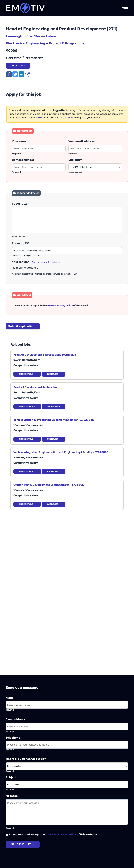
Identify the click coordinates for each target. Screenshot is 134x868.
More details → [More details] (27, 374)
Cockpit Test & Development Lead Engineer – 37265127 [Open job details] (49, 485)
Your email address (82, 141)
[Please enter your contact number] (39, 167)
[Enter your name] (67, 705)
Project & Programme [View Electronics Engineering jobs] (66, 43)
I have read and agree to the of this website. (51, 305)
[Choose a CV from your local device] (46, 262)
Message (12, 796)
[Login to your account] (70, 118)
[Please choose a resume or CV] (67, 251)
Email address (15, 719)
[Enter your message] (67, 812)
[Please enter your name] (39, 149)
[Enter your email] (67, 726)
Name (10, 698)
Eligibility (75, 160)
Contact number (23, 160)
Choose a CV (20, 243)
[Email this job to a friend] (28, 74)
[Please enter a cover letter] (67, 220)
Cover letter (20, 204)
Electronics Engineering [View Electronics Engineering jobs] (26, 43)
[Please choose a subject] (67, 785)
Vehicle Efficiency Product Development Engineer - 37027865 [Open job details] (54, 420)
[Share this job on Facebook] (9, 74)
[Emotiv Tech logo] (26, 8)
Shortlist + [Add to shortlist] (54, 374)
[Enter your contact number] (67, 745)
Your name (19, 141)
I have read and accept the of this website (51, 834)
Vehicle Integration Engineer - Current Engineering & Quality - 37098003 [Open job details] (61, 452)
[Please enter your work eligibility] (95, 167)
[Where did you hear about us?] (67, 766)
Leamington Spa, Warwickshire (31, 36)
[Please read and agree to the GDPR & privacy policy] (7, 835)
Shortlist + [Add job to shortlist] (18, 66)
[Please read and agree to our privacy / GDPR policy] (13, 306)
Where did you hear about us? (26, 759)
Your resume (37, 262)
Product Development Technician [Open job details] (35, 387)
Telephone (13, 738)
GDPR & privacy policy (61, 834)
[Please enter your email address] (95, 149)
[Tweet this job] (16, 74)
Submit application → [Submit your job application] (23, 326)
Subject (11, 777)
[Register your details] (39, 118)
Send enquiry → (23, 844)
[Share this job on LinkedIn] (22, 74)
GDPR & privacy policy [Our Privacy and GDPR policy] (60, 305)
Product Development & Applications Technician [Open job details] (45, 355)
